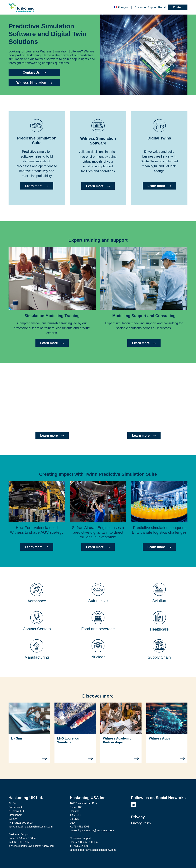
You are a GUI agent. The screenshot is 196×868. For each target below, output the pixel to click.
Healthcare (159, 629)
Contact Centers (37, 629)
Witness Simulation (34, 82)
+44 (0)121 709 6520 (21, 823)
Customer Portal (150, 7)
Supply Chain (159, 657)
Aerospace (37, 601)
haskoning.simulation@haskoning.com (31, 827)
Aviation (159, 601)
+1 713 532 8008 (80, 827)
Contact (178, 7)
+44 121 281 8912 (19, 842)
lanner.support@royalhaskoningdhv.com (32, 846)
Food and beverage (98, 629)
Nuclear (98, 657)
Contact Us (34, 72)
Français (121, 7)
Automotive (98, 601)
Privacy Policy (141, 823)
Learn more (37, 186)
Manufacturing (37, 657)
